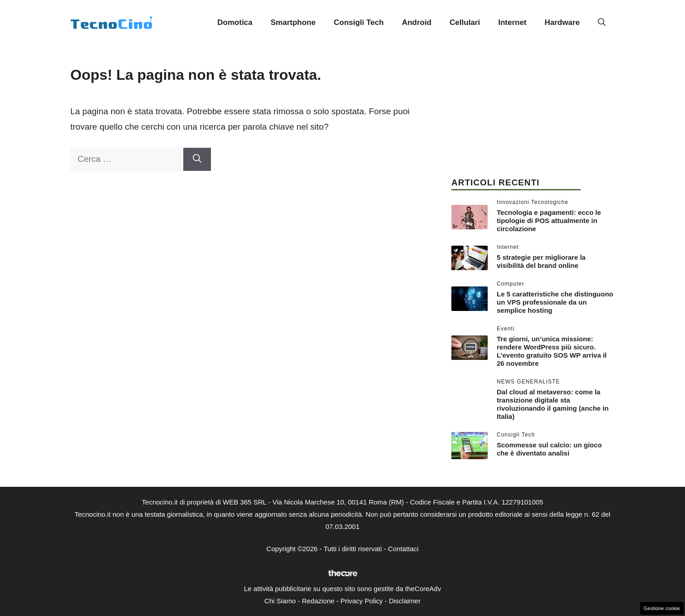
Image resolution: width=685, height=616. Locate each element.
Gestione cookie (662, 608)
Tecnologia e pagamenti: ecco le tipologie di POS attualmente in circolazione (549, 221)
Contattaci (403, 549)
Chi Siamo (280, 601)
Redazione (318, 601)
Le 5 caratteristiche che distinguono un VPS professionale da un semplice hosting (555, 302)
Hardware (562, 22)
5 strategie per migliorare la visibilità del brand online (541, 261)
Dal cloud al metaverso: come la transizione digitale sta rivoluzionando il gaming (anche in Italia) (553, 404)
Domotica (235, 22)
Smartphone (293, 22)
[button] (602, 23)
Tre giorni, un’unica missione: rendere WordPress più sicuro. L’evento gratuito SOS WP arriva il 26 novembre (552, 351)
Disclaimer (405, 601)
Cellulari (465, 22)
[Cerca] (197, 159)
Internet (512, 22)
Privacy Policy (361, 601)
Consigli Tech (359, 22)
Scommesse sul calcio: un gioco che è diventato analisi (549, 449)
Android (417, 22)
